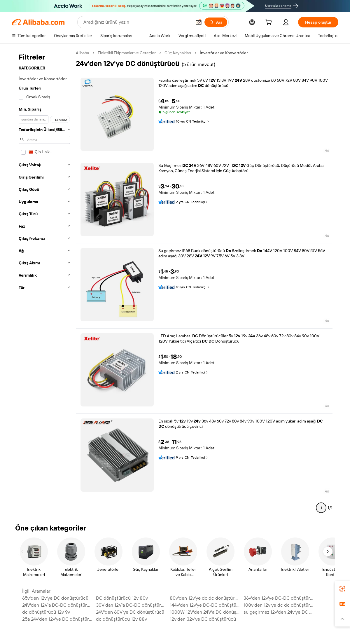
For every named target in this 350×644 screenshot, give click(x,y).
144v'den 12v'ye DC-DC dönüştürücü (205, 605)
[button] (199, 22)
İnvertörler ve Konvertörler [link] (224, 53)
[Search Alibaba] (137, 22)
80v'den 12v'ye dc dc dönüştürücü (205, 598)
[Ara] (216, 22)
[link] (342, 589)
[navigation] (44, 283)
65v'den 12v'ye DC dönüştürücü (55, 598)
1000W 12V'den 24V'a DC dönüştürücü (205, 612)
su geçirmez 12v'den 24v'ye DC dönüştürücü (279, 612)
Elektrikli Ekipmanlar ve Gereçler (127, 53)
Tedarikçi (201, 121)
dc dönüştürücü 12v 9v (46, 612)
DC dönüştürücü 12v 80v (122, 598)
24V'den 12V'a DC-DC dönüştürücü (57, 605)
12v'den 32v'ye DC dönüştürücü (203, 619)
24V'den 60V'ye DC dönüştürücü (130, 612)
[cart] (270, 23)
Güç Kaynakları (178, 53)
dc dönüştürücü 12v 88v (121, 619)
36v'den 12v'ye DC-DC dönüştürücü (279, 598)
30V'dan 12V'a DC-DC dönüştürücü (131, 605)
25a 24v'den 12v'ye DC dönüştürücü (57, 619)
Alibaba (82, 53)
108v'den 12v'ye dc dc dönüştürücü (279, 605)
